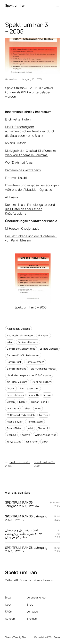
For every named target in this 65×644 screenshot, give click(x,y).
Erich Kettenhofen (29, 388)
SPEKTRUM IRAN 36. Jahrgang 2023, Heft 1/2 (26, 518)
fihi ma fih (34, 395)
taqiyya (26, 435)
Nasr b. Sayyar (15, 422)
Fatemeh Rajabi (15, 395)
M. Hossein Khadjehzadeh (21, 415)
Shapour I (43, 428)
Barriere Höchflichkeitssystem (23, 355)
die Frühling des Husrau (43, 369)
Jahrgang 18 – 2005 (32, 79)
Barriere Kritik (14, 362)
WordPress (54, 637)
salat (30, 428)
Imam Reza (13, 408)
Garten (11, 402)
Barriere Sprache (35, 362)
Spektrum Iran (15, 5)
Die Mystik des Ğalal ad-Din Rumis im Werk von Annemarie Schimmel (30, 153)
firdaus (47, 395)
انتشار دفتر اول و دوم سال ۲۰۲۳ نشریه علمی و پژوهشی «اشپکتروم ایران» (23, 534)
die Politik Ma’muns (17, 382)
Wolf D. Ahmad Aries (45, 435)
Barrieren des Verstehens (23, 170)
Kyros (38, 408)
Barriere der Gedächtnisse (21, 349)
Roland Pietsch (15, 428)
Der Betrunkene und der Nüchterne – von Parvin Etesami (31, 238)
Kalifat (27, 408)
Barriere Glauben (49, 349)
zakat (45, 442)
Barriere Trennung (17, 369)
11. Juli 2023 (57, 518)
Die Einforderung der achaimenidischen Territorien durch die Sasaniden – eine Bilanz (30, 131)
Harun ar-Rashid (38, 402)
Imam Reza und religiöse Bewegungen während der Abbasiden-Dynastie (32, 187)
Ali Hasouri (44, 335)
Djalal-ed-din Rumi (42, 382)
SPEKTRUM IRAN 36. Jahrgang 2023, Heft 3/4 (22, 504)
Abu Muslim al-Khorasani (20, 335)
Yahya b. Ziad (14, 442)
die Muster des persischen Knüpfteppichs (29, 375)
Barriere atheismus (28, 342)
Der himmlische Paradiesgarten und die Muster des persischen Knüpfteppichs (30, 209)
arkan (10, 342)
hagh (22, 402)
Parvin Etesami (35, 422)
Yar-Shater (32, 442)
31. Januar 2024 (55, 504)
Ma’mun (44, 415)
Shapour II (12, 435)
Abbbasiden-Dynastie (18, 329)
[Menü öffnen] (58, 6)
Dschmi (11, 388)
